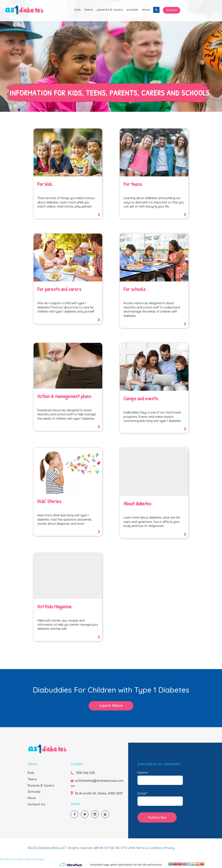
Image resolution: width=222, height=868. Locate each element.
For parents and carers (59, 289)
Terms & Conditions (150, 848)
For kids (45, 184)
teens (89, 10)
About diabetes (137, 503)
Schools (34, 792)
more (146, 10)
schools (133, 10)
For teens (133, 184)
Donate (172, 10)
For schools (135, 289)
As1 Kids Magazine (54, 606)
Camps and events (141, 398)
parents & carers (110, 10)
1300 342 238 (85, 773)
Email (143, 793)
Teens (32, 779)
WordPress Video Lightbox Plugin (22, 859)
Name (143, 773)
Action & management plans (64, 396)
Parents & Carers (41, 786)
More (32, 798)
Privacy (170, 848)
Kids (31, 773)
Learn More (111, 706)
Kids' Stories (49, 501)
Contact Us (36, 804)
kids (78, 10)
